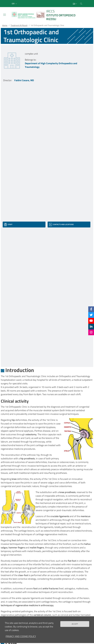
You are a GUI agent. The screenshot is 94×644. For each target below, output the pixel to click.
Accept (75, 625)
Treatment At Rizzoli (19, 25)
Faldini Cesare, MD (24, 80)
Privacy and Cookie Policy (21, 638)
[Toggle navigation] (5, 15)
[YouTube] (91, 321)
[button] (15, 4)
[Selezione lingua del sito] (75, 4)
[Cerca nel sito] (81, 4)
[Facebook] (91, 309)
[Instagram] (91, 332)
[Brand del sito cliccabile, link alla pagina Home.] (47, 15)
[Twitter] (91, 315)
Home (5, 25)
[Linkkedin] (91, 327)
